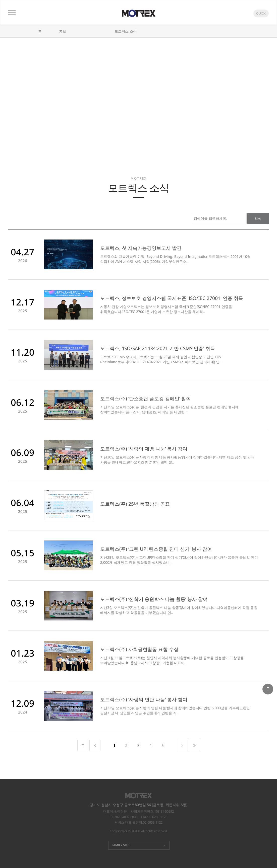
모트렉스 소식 (126, 31)
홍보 (63, 31)
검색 (258, 218)
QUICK (261, 13)
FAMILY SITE (121, 845)
